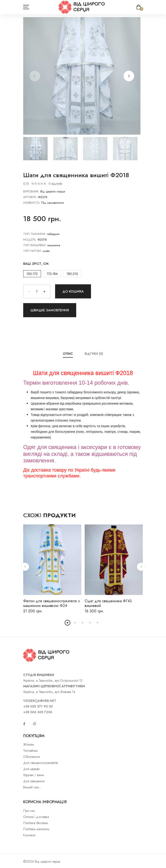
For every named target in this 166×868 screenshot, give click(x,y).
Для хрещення (34, 781)
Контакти (29, 835)
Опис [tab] (68, 354)
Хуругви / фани (34, 775)
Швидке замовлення (50, 310)
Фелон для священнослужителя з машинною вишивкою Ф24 (51, 603)
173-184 (52, 274)
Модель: (30, 240)
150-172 (32, 274)
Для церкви (31, 769)
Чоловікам (30, 751)
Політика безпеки (36, 823)
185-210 (72, 274)
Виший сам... (32, 787)
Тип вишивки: (35, 245)
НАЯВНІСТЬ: (32, 203)
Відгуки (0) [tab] (94, 354)
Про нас (29, 811)
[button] (129, 76)
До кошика (73, 291)
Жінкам (29, 744)
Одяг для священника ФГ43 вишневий (108, 603)
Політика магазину (36, 829)
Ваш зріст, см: (36, 264)
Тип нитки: (32, 251)
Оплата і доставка (36, 817)
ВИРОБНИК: (31, 191)
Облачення (32, 757)
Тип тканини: (35, 234)
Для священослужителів (40, 763)
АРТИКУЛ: (30, 197)
